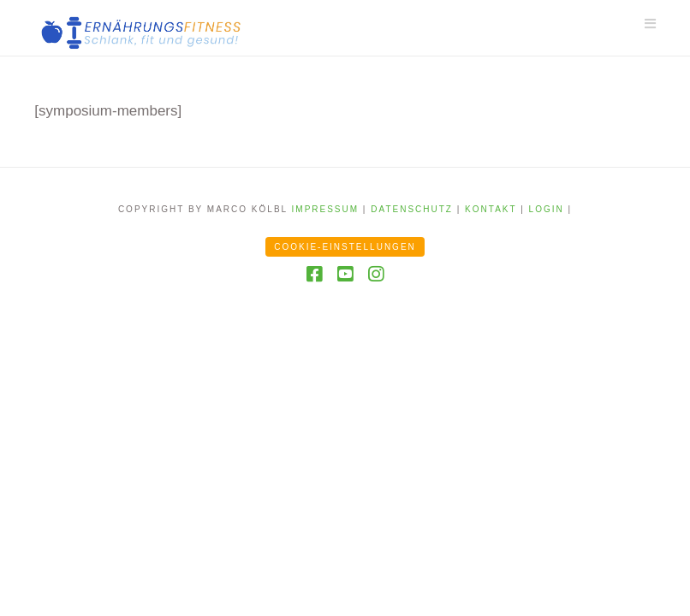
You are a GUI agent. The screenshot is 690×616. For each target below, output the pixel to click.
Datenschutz (412, 209)
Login (547, 209)
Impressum (326, 209)
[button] (650, 24)
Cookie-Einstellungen (345, 247)
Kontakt (491, 209)
